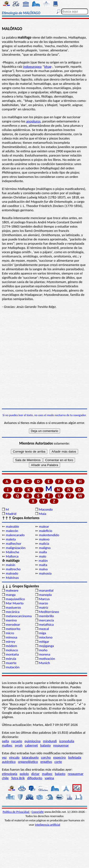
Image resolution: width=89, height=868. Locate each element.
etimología (10, 774)
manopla (45, 595)
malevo (44, 539)
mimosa (11, 637)
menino (11, 620)
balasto (46, 745)
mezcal (44, 629)
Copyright (38, 812)
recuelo (17, 741)
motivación (47, 659)
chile (5, 778)
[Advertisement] (44, 359)
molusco (12, 650)
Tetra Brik (18, 778)
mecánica (13, 612)
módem (11, 646)
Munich (44, 663)
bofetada (75, 757)
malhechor (13, 544)
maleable (12, 526)
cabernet (31, 745)
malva (43, 569)
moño (43, 650)
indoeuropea (32, 67)
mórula (11, 659)
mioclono (46, 637)
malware (12, 590)
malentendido (49, 535)
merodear (13, 625)
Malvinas (12, 578)
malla (43, 552)
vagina (49, 778)
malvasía (45, 573)
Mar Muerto (15, 603)
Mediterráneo (49, 612)
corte (58, 762)
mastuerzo (13, 607)
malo (43, 556)
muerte (11, 663)
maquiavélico (15, 599)
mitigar (44, 642)
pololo (24, 774)
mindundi (50, 741)
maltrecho (13, 569)
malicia (44, 544)
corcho (46, 757)
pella (5, 741)
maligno (45, 548)
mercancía (46, 620)
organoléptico (28, 762)
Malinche (12, 552)
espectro (59, 757)
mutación (12, 667)
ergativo (46, 762)
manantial (46, 590)
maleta (11, 539)
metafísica (46, 625)
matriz (44, 607)
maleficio (46, 531)
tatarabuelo (30, 757)
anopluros (33, 121)
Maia (43, 514)
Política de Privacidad (16, 812)
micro (10, 633)
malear (44, 526)
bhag (48, 67)
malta (43, 565)
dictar (35, 774)
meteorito (13, 629)
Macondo (46, 509)
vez (4, 757)
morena (44, 654)
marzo (43, 603)
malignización (16, 548)
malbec (7, 745)
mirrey (10, 642)
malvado (12, 573)
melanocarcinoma (19, 616)
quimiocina (32, 741)
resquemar (61, 745)
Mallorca (12, 556)
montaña (12, 654)
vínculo (14, 757)
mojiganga (46, 646)
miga (42, 633)
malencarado (15, 535)
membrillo (46, 616)
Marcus (44, 599)
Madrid (11, 514)
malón (43, 561)
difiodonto (35, 778)
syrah (19, 745)
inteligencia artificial (47, 825)
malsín (10, 565)
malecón (12, 531)
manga (11, 595)
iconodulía (67, 741)
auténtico (9, 762)
